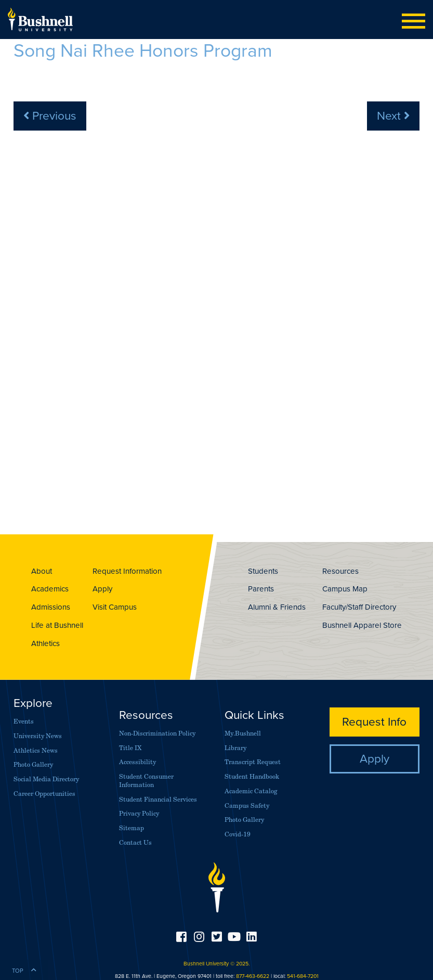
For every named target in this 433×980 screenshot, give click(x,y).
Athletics (45, 643)
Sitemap (132, 828)
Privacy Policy (139, 813)
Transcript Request (253, 762)
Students (263, 571)
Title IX (130, 748)
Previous (50, 115)
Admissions (51, 607)
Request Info (374, 721)
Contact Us (135, 842)
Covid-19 (238, 834)
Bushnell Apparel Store (362, 625)
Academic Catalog (251, 791)
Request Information (127, 571)
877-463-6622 (253, 976)
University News (38, 736)
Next (393, 115)
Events (24, 721)
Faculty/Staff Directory (359, 607)
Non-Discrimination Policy (157, 733)
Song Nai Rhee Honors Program (143, 50)
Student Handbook (252, 776)
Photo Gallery (33, 764)
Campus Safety (247, 805)
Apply (102, 589)
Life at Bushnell (57, 625)
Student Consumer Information (146, 781)
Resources (340, 571)
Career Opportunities (44, 794)
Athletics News (36, 750)
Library (235, 748)
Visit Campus (115, 607)
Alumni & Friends (277, 607)
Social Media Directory (46, 779)
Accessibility (137, 762)
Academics (50, 589)
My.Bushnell (243, 733)
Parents (261, 589)
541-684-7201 (303, 976)
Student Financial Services (158, 799)
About (42, 571)
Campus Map (345, 589)
